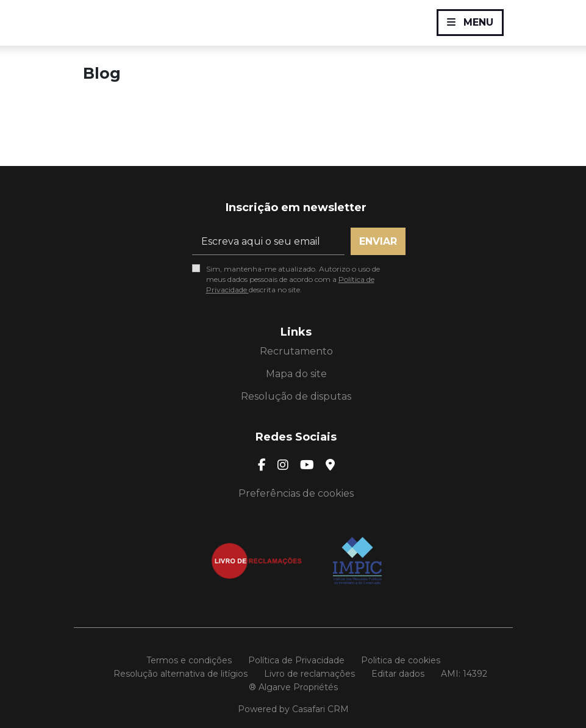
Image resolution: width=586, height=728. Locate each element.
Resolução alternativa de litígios (180, 674)
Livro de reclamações (309, 674)
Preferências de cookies (296, 493)
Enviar (378, 241)
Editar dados (398, 674)
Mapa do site (296, 374)
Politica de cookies (401, 660)
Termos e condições (189, 660)
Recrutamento (296, 351)
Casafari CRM (320, 709)
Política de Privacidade (296, 660)
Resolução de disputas (296, 396)
